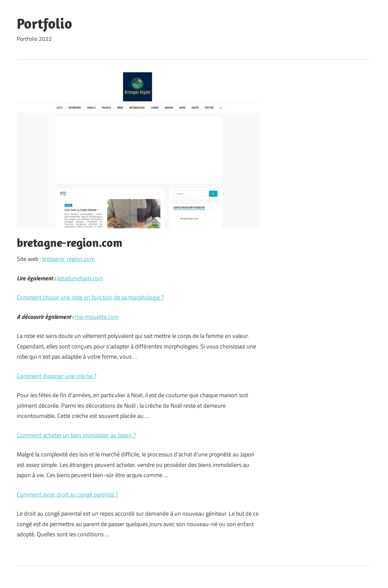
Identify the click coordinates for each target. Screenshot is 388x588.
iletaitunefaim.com (80, 278)
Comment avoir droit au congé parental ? (67, 494)
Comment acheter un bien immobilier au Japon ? (76, 435)
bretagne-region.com (68, 259)
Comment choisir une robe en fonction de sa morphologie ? (90, 297)
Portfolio (44, 23)
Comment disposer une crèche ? (57, 376)
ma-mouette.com (97, 317)
